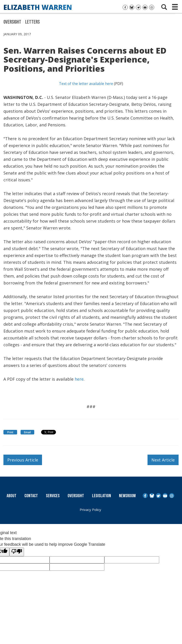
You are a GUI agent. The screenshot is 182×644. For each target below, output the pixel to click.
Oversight (12, 22)
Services (53, 496)
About (12, 496)
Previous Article (23, 460)
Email (27, 432)
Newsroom (127, 496)
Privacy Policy (90, 510)
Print (10, 432)
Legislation (102, 496)
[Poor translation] (17, 552)
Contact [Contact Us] (31, 496)
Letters (32, 22)
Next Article (163, 460)
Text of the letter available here (86, 84)
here (79, 379)
